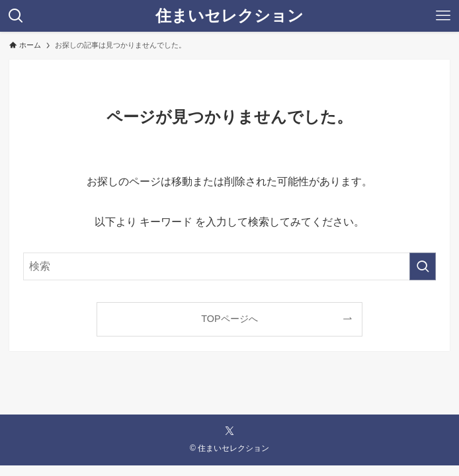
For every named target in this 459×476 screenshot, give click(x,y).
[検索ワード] (230, 266)
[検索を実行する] (423, 266)
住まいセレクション (230, 16)
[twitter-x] (230, 431)
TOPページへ (229, 319)
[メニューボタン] (443, 16)
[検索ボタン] (16, 16)
